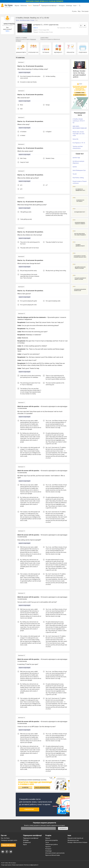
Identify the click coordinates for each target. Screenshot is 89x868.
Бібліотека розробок (52, 840)
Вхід (79, 11)
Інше (75, 6)
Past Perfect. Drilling (78, 178)
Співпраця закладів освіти (9, 840)
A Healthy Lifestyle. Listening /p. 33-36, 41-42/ (79, 121)
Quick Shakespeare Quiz (79, 170)
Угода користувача (6, 865)
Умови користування (18, 865)
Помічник (36, 5)
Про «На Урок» (5, 838)
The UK (75, 174)
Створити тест (29, 809)
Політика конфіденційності (31, 865)
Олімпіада (69, 6)
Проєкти (48, 847)
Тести (30, 6)
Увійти (7, 31)
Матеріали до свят (73, 840)
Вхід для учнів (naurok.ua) (75, 838)
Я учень (74, 11)
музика (75, 167)
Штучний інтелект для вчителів (55, 853)
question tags (76, 158)
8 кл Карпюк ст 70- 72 (79, 143)
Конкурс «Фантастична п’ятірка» (77, 842)
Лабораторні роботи (52, 844)
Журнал (17, 6)
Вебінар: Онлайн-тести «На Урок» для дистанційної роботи (79, 74)
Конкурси (62, 6)
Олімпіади (48, 851)
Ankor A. (36, 28)
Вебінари (26, 840)
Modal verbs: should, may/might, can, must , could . (79, 134)
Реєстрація (85, 11)
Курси (25, 844)
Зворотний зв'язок (8, 845)
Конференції (27, 842)
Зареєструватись (8, 24)
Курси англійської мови (53, 855)
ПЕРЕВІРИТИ (63, 828)
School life (75, 139)
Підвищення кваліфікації (49, 6)
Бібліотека (24, 6)
